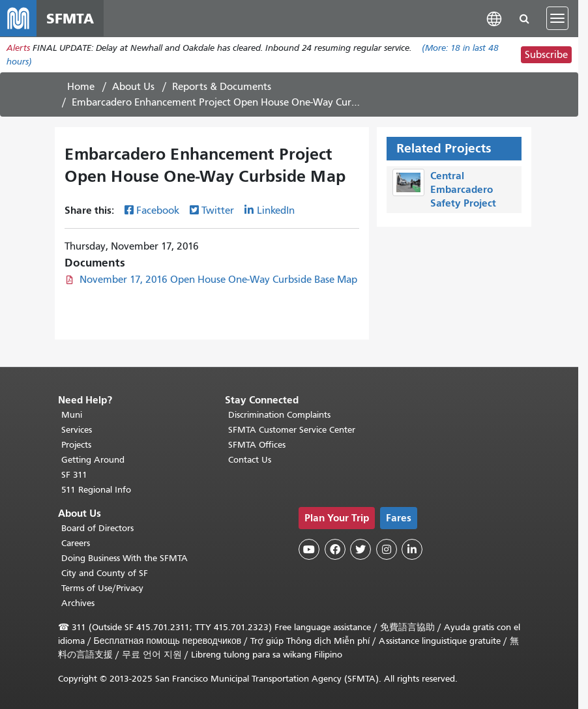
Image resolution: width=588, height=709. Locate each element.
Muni (72, 415)
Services (77, 430)
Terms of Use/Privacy (102, 588)
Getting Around (93, 460)
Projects (76, 445)
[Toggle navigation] (557, 18)
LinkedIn (276, 210)
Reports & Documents (222, 87)
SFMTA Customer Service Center (292, 430)
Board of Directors (97, 528)
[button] (494, 18)
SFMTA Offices (257, 445)
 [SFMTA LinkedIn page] (412, 549)
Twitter (218, 210)
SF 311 (74, 475)
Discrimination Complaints (279, 415)
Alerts (18, 48)
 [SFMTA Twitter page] (360, 549)
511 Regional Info (96, 490)
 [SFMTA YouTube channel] (309, 549)
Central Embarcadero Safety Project (463, 189)
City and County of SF (105, 573)
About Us (133, 87)
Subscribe (546, 55)
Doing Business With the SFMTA (125, 558)
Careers (76, 543)
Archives (78, 603)
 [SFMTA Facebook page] (335, 549)
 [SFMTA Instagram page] (387, 549)
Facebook (158, 210)
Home (81, 87)
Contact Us (250, 460)
